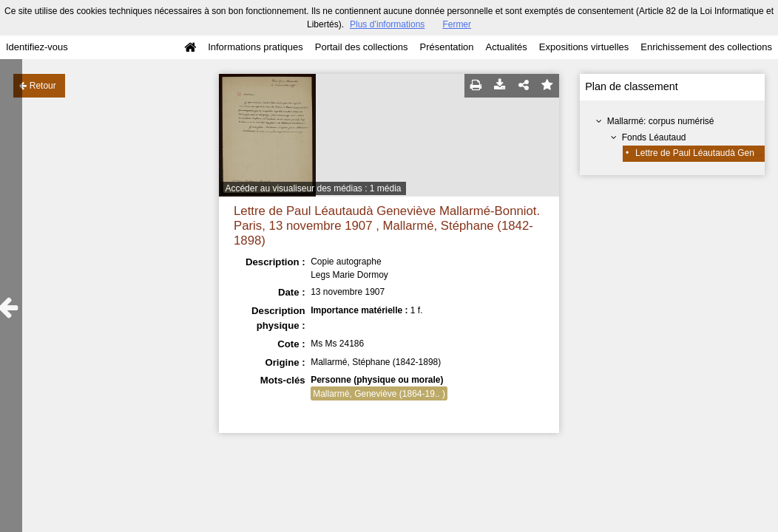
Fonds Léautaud (654, 137)
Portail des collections (362, 47)
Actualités (506, 47)
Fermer (457, 24)
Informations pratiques (256, 47)
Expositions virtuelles (584, 47)
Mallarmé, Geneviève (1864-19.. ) (379, 394)
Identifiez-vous (37, 47)
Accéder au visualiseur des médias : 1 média (313, 188)
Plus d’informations (387, 24)
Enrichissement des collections (706, 47)
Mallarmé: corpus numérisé (661, 121)
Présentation (446, 47)
